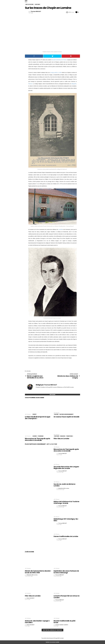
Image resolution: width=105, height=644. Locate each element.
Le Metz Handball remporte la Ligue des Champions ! (38, 418)
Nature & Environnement (66, 414)
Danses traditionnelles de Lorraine (66, 536)
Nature (56, 414)
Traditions (69, 436)
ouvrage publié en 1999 (56, 72)
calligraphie (74, 84)
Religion (63, 436)
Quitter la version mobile (52, 642)
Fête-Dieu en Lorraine (61, 439)
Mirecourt (31, 84)
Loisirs (35, 436)
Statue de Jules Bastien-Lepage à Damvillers (37, 622)
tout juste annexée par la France (59, 60)
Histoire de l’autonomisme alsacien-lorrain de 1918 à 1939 (38, 572)
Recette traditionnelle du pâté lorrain (65, 622)
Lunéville (60, 229)
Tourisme (41, 436)
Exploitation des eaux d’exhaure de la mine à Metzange (66, 572)
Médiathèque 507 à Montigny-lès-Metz (66, 520)
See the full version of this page (52, 630)
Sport (34, 414)
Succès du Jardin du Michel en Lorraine (65, 485)
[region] (53, 364)
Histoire (57, 436)
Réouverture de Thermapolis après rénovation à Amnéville (38, 439)
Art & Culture (52, 444)
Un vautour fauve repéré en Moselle (66, 417)
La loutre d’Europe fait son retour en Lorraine (67, 597)
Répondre (52, 395)
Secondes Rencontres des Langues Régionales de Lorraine (66, 468)
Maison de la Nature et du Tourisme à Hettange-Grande (66, 502)
